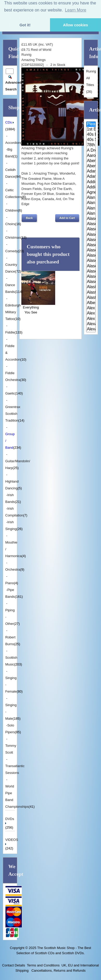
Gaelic (10, 393)
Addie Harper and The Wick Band (91, 182)
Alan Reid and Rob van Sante (91, 214)
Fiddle (10, 332)
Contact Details (14, 965)
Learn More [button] (76, 10)
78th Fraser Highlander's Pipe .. (91, 145)
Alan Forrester (91, 203)
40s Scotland (91, 140)
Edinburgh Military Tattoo (13, 312)
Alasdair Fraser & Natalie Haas (91, 245)
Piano (10, 583)
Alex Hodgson (91, 308)
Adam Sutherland (91, 177)
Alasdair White (91, 272)
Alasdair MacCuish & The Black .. (91, 261)
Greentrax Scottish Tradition (13, 414)
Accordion (13, 143)
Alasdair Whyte (91, 277)
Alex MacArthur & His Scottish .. (91, 313)
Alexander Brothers (91, 324)
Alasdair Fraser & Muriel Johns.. (91, 240)
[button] (29, 218)
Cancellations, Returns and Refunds (58, 970)
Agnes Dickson (91, 193)
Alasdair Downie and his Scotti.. (91, 219)
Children (11, 210)
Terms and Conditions (43, 965)
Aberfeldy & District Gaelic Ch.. (91, 166)
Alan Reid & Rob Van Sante (91, 208)
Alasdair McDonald (91, 266)
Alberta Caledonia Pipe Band (91, 303)
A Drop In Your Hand (91, 151)
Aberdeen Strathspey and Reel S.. (91, 161)
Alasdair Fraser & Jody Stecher (91, 235)
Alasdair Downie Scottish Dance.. (91, 224)
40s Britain (91, 135)
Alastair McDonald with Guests (91, 298)
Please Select (91, 124)
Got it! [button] (25, 25)
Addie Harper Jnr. (91, 187)
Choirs (10, 224)
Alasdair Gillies (91, 256)
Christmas (13, 238)
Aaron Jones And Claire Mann (91, 156)
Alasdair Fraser (91, 229)
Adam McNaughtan (91, 171)
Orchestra (13, 569)
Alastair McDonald (91, 287)
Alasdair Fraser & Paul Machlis (91, 250)
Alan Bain (91, 198)
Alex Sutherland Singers (91, 319)
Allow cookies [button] (75, 25)
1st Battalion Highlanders (91, 130)
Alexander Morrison (91, 329)
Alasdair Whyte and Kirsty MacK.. (91, 282)
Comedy (11, 251)
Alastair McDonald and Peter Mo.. (91, 293)
